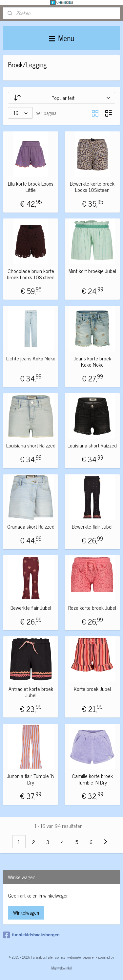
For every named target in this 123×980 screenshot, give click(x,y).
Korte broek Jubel (92, 689)
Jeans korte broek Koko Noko (92, 361)
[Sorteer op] (61, 98)
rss (63, 957)
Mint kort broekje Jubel (92, 271)
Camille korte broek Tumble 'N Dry (92, 779)
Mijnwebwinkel (61, 968)
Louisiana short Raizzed (31, 446)
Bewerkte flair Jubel (92, 526)
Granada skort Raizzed (31, 526)
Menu (61, 38)
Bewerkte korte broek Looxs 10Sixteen (92, 187)
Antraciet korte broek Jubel (31, 692)
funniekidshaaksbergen (31, 935)
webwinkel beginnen (81, 957)
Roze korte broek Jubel (92, 608)
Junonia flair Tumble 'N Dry (31, 779)
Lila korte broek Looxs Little (31, 187)
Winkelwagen (26, 912)
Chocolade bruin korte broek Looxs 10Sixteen (31, 274)
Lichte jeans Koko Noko (31, 358)
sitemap (53, 957)
